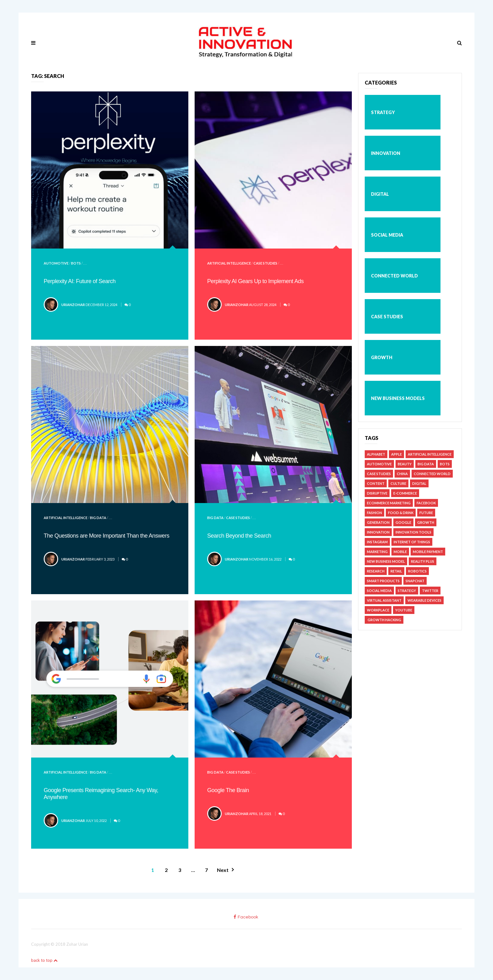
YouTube (404, 610)
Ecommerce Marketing (389, 503)
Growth (382, 357)
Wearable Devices (424, 600)
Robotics (417, 571)
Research (376, 571)
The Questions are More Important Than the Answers (106, 536)
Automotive (56, 263)
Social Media (387, 235)
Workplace (378, 610)
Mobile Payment (428, 552)
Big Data (98, 518)
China (402, 474)
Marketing (377, 552)
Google (403, 522)
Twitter (430, 591)
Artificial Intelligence (229, 263)
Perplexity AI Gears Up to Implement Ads (255, 281)
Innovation (386, 153)
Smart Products (383, 581)
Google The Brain (228, 790)
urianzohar (73, 305)
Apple (396, 454)
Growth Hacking (384, 620)
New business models (398, 398)
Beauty (405, 464)
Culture (398, 483)
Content (376, 483)
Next (223, 870)
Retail (396, 571)
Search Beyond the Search (239, 536)
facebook (246, 917)
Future (426, 513)
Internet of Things (412, 542)
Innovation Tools (413, 532)
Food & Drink (401, 513)
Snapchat (415, 581)
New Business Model (386, 561)
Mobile (400, 552)
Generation (378, 522)
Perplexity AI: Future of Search (80, 281)
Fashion (374, 513)
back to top (44, 960)
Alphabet (376, 454)
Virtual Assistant (384, 600)
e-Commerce (405, 493)
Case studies (265, 263)
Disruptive (377, 493)
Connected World (394, 276)
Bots (76, 263)
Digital (380, 194)
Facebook (426, 503)
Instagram (377, 542)
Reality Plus (423, 561)
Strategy (383, 112)
